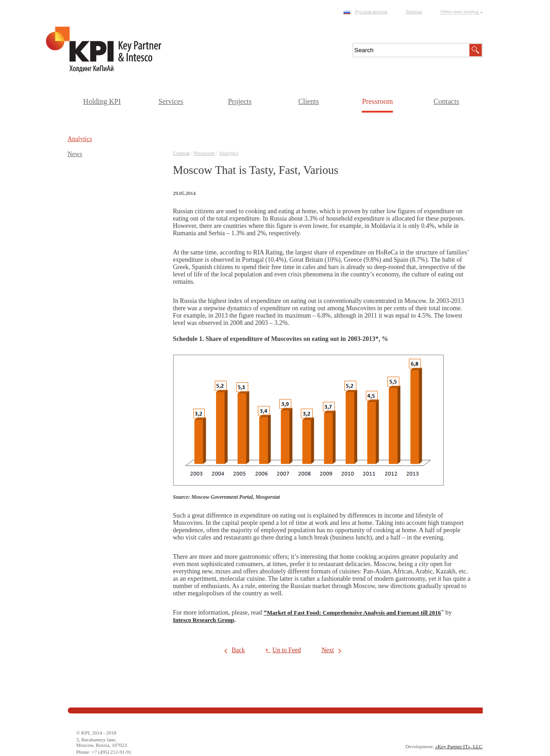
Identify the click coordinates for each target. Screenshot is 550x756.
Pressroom (377, 101)
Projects (240, 101)
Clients (308, 101)
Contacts (447, 101)
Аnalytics (229, 153)
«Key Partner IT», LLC (459, 746)
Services (171, 101)
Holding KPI (102, 101)
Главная (182, 153)
